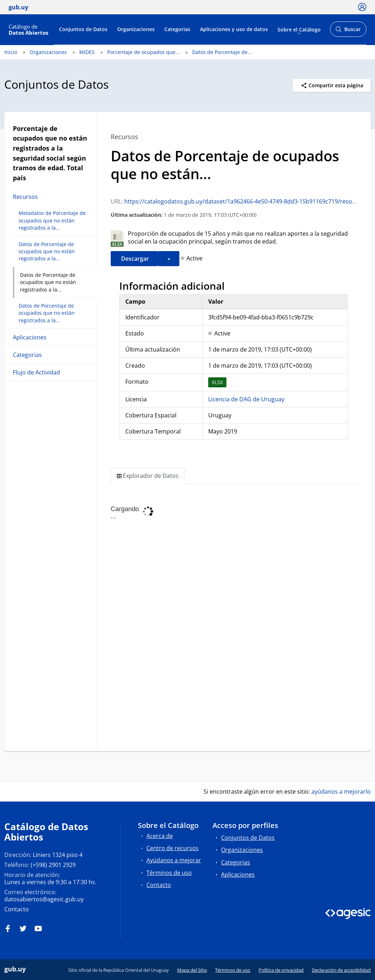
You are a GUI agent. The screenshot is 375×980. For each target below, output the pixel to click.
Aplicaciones (30, 337)
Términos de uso (169, 873)
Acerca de (160, 836)
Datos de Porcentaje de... (222, 52)
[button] (169, 259)
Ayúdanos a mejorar (174, 860)
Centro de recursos (172, 848)
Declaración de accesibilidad (341, 970)
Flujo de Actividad (36, 372)
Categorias (177, 29)
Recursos (25, 197)
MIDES (87, 52)
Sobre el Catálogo (299, 29)
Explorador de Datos (148, 476)
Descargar (134, 259)
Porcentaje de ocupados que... (143, 52)
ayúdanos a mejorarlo (341, 792)
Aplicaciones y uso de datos (234, 29)
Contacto (17, 909)
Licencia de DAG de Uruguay (246, 399)
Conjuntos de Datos (83, 29)
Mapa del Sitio (192, 970)
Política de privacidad (281, 970)
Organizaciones (136, 29)
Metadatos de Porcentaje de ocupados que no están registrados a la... (52, 220)
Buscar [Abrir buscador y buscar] (348, 31)
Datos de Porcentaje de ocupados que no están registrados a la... (47, 251)
